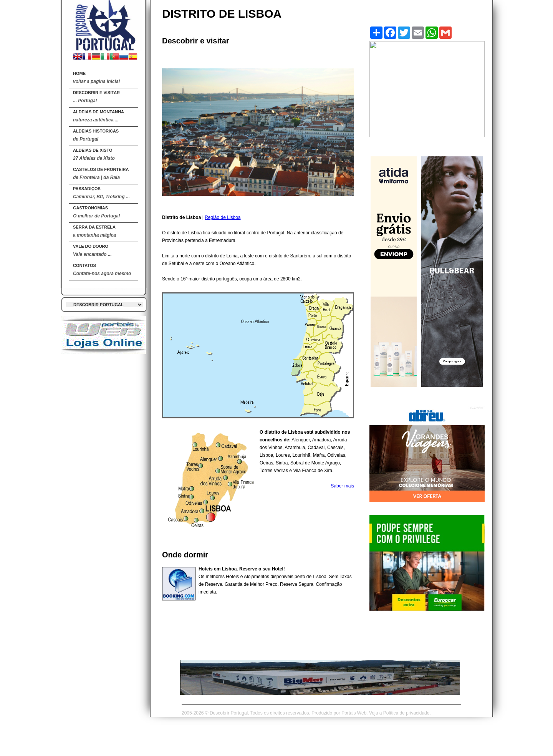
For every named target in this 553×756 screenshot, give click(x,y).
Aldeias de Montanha (99, 116)
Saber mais (342, 486)
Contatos (102, 270)
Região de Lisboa (223, 217)
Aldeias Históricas (96, 135)
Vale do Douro (92, 250)
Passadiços (101, 193)
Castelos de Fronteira (101, 174)
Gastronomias (96, 212)
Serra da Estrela (94, 231)
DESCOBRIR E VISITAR (96, 97)
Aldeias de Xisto (94, 154)
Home (96, 78)
